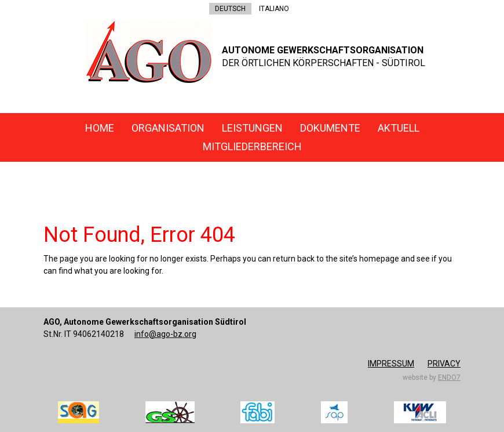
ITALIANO (274, 9)
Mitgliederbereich (252, 146)
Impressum (391, 364)
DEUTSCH (230, 9)
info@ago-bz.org (165, 334)
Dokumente (330, 128)
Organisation (168, 128)
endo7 (449, 377)
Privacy (444, 364)
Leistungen (252, 128)
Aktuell (399, 128)
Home (100, 128)
